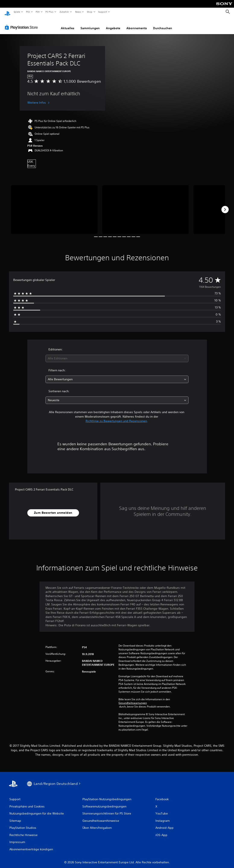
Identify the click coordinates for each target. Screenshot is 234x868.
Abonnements (137, 24)
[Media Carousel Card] (54, 205)
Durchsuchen (163, 24)
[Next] (225, 205)
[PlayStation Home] (7, 12)
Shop (89, 12)
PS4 (38, 12)
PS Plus (50, 12)
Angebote (113, 24)
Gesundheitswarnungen (133, 699)
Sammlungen (90, 24)
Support (103, 12)
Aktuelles (68, 24)
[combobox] (117, 354)
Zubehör (64, 12)
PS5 (28, 12)
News (78, 12)
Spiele (17, 12)
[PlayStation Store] (22, 23)
